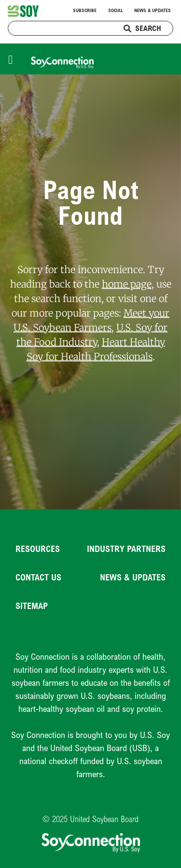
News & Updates (153, 10)
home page (127, 283)
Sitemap (32, 606)
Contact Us (38, 577)
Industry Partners (126, 549)
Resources (38, 549)
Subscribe (85, 10)
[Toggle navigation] (13, 59)
